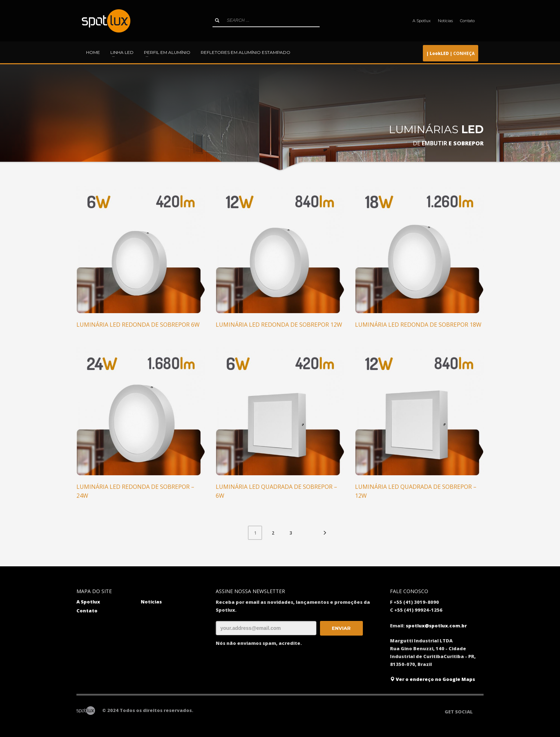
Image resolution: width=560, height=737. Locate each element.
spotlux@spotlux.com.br (436, 626)
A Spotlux (422, 21)
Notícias (445, 21)
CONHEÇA (451, 53)
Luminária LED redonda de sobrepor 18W (418, 325)
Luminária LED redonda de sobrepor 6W (138, 325)
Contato (467, 21)
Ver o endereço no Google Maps (432, 679)
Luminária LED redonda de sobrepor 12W (279, 325)
